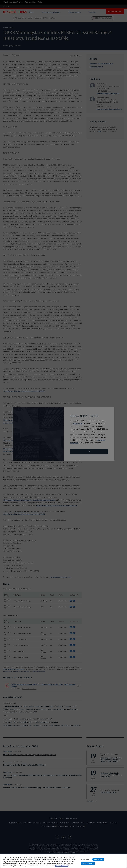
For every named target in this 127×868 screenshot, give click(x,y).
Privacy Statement (62, 866)
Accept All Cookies (88, 864)
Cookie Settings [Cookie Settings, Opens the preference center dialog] (86, 860)
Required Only (98, 860)
